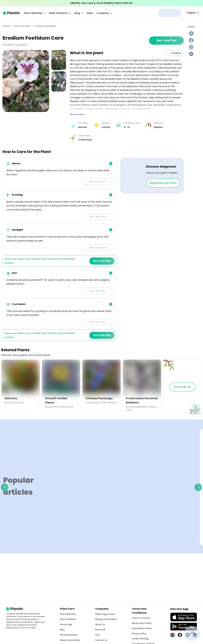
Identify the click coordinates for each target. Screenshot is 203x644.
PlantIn (6, 26)
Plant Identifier (23, 26)
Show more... (78, 114)
